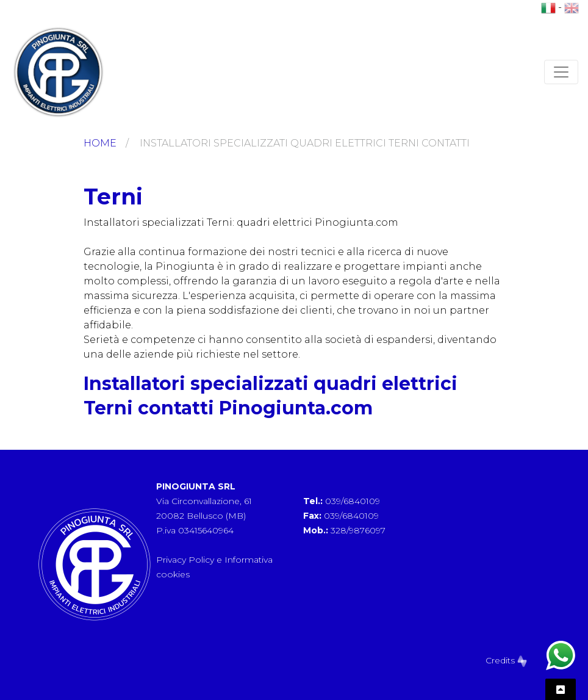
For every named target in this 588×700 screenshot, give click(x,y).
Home (100, 143)
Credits (506, 660)
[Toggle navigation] (561, 72)
